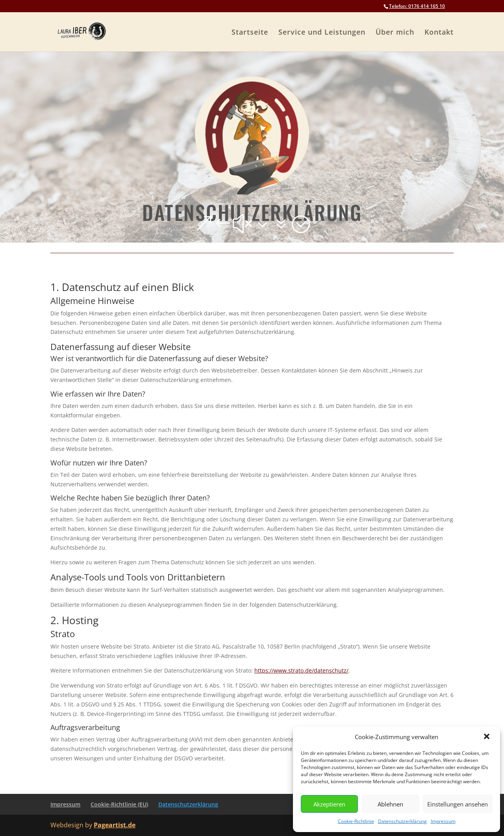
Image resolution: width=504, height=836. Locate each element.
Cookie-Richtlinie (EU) (119, 804)
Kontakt (439, 33)
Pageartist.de (115, 825)
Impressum (443, 821)
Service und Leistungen (322, 33)
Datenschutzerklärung (402, 821)
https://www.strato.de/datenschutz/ (301, 670)
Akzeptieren (329, 804)
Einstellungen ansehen (458, 804)
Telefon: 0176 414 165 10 (417, 6)
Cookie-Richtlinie (356, 821)
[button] (487, 737)
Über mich (395, 33)
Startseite (250, 33)
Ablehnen (390, 804)
